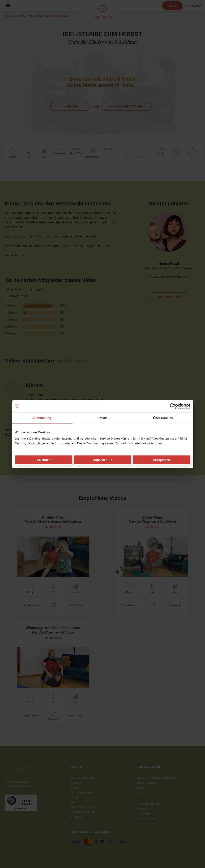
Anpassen (103, 460)
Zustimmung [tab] (42, 418)
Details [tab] (103, 418)
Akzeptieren (161, 460)
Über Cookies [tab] (163, 418)
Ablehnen (44, 460)
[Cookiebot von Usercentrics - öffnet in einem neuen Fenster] (173, 406)
